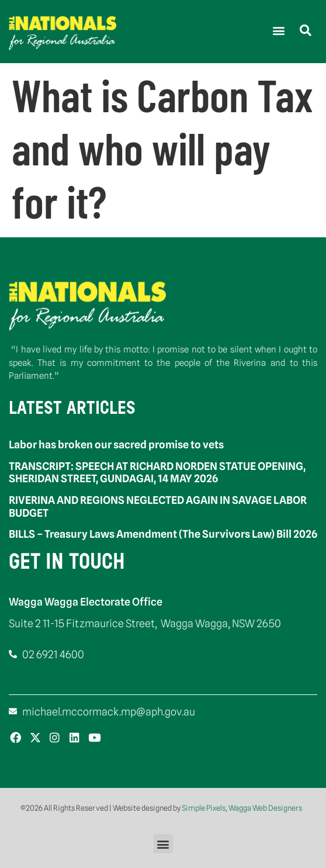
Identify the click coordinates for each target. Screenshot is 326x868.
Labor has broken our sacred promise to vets (116, 445)
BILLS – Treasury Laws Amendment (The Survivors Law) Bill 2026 (163, 534)
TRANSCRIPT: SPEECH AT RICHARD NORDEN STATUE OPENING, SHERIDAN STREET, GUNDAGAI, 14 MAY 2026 (157, 473)
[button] (278, 30)
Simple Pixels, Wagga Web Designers (242, 808)
